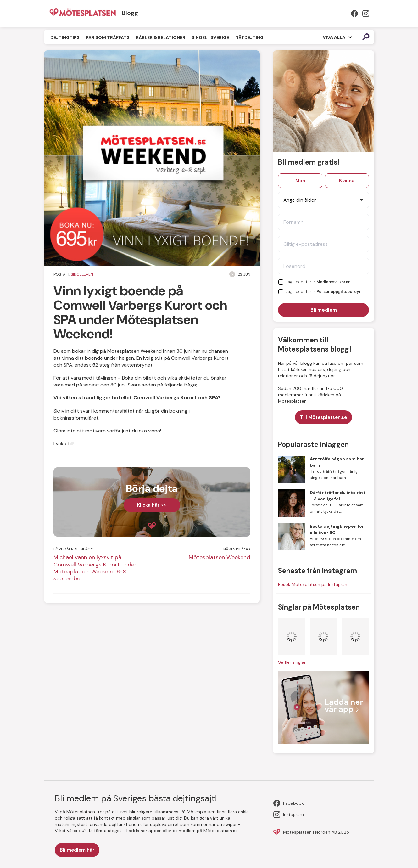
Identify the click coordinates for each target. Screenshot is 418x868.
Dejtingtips (65, 37)
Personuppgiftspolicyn (339, 292)
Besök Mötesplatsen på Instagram (313, 584)
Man (300, 181)
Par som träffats (108, 37)
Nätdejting (249, 37)
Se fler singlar (292, 662)
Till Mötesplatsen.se (323, 417)
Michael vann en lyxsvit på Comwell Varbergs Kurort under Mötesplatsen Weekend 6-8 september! (95, 568)
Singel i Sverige (210, 37)
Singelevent (83, 274)
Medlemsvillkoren (334, 282)
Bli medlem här (77, 850)
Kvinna (347, 181)
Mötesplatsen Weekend (219, 557)
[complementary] (152, 502)
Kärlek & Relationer (161, 37)
